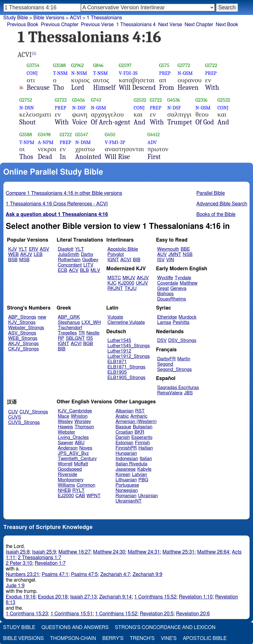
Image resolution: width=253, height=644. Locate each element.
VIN (170, 260)
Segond (165, 364)
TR (82, 333)
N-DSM (83, 142)
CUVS (15, 417)
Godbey (90, 260)
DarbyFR (166, 359)
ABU (80, 443)
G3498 (44, 135)
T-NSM (60, 73)
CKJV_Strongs (23, 349)
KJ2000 (126, 283)
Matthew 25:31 (178, 552)
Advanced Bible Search (222, 204)
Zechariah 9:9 (148, 574)
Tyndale (183, 278)
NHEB (64, 490)
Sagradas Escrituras (178, 388)
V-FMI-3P (115, 142)
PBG (143, 480)
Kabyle (144, 469)
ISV (161, 260)
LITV (88, 265)
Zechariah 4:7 (115, 574)
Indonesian (127, 459)
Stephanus (69, 322)
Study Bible (16, 18)
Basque (123, 427)
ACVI (75, 18)
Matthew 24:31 (144, 552)
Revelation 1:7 (50, 563)
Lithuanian (126, 480)
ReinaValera (170, 393)
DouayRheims (172, 299)
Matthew (189, 283)
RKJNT (115, 288)
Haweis (66, 427)
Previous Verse (97, 25)
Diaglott (66, 249)
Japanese (126, 469)
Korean (123, 475)
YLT (23, 249)
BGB (88, 344)
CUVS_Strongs (24, 423)
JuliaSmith (69, 255)
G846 (98, 65)
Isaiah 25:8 (18, 552)
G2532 (140, 100)
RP (61, 338)
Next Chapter (199, 25)
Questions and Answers (75, 627)
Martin (184, 359)
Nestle (93, 333)
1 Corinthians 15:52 (155, 597)
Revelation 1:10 (196, 597)
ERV (34, 249)
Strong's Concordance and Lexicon (165, 627)
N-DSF (79, 108)
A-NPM (46, 142)
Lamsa (164, 322)
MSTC (114, 278)
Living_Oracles (73, 437)
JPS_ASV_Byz (73, 453)
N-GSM (185, 73)
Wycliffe (165, 278)
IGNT (113, 260)
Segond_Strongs (174, 370)
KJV (12, 249)
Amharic (139, 416)
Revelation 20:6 (193, 614)
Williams (67, 485)
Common (86, 485)
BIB (137, 260)
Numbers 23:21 (23, 574)
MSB (24, 260)
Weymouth (168, 249)
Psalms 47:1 (55, 574)
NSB (187, 255)
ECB (63, 270)
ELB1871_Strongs (126, 367)
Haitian (146, 448)
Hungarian (126, 453)
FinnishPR (126, 448)
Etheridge (167, 317)
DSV (162, 341)
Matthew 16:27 (75, 552)
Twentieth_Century (77, 459)
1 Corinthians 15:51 (72, 614)
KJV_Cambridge (75, 411)
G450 (110, 135)
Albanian (124, 411)
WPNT (94, 496)
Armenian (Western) (136, 422)
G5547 (82, 135)
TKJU (131, 288)
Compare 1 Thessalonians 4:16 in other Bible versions (64, 193)
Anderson (68, 448)
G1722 (211, 65)
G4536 (173, 100)
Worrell (65, 464)
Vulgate (115, 317)
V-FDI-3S (128, 73)
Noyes (86, 448)
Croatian (124, 432)
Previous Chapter (60, 25)
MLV (95, 270)
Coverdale (168, 283)
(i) (34, 53)
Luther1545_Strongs (129, 346)
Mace (64, 416)
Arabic (122, 416)
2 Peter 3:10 (19, 563)
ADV (152, 142)
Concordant (70, 265)
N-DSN (27, 108)
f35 (90, 338)
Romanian (126, 496)
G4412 (154, 135)
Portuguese (127, 485)
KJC (112, 283)
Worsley (83, 422)
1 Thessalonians (105, 18)
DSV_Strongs (182, 341)
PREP (165, 73)
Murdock (187, 317)
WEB (13, 255)
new (42, 317)
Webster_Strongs (26, 328)
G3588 (59, 65)
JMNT (175, 255)
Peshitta (181, 322)
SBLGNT (75, 338)
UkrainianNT (129, 501)
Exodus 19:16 (21, 597)
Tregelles (67, 333)
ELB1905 (117, 372)
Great (163, 288)
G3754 (33, 65)
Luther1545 (119, 341)
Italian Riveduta (131, 464)
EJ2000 (66, 496)
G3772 (184, 65)
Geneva (178, 288)
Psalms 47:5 (84, 574)
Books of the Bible (216, 214)
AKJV (26, 255)
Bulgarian (143, 427)
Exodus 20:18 (53, 597)
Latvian (139, 475)
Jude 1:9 (15, 586)
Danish (123, 437)
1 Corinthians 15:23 (27, 614)
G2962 (78, 65)
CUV (13, 412)
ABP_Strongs (22, 317)
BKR (139, 432)
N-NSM (79, 73)
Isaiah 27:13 (83, 597)
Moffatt (81, 464)
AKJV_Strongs (23, 344)
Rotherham (69, 260)
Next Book (227, 25)
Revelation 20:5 (157, 614)
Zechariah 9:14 (116, 597)
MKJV (129, 278)
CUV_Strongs (34, 412)
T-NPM (27, 142)
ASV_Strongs (22, 333)
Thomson (84, 427)
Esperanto (142, 437)
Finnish (143, 443)
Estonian (124, 443)
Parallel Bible (211, 193)
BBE (185, 249)
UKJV (142, 283)
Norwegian (126, 490)
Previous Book (23, 25)
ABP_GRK (69, 317)
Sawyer (66, 443)
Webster (67, 432)
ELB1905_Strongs (126, 378)
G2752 (26, 100)
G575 (164, 65)
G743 (96, 100)
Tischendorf (70, 328)
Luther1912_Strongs (129, 356)
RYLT (78, 490)
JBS (188, 393)
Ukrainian (148, 496)
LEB (38, 255)
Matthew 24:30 (109, 552)
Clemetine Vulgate (126, 322)
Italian (146, 459)
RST (140, 411)
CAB (80, 496)
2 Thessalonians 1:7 (40, 558)
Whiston (79, 416)
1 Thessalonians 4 (136, 25)
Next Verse (170, 25)
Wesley (65, 422)
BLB (84, 270)
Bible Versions (49, 18)
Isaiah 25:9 (44, 552)
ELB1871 (117, 362)
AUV (162, 255)
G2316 (201, 100)
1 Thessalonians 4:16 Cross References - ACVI (57, 204)
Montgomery (71, 480)
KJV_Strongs (22, 322)
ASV (45, 249)
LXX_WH (91, 322)
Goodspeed (70, 469)
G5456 (79, 100)
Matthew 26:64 (213, 552)
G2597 (125, 65)
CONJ (32, 73)
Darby (87, 255)
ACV (74, 270)
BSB (13, 260)
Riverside (68, 475)
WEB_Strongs (23, 338)
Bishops (165, 294)
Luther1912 (119, 351)
